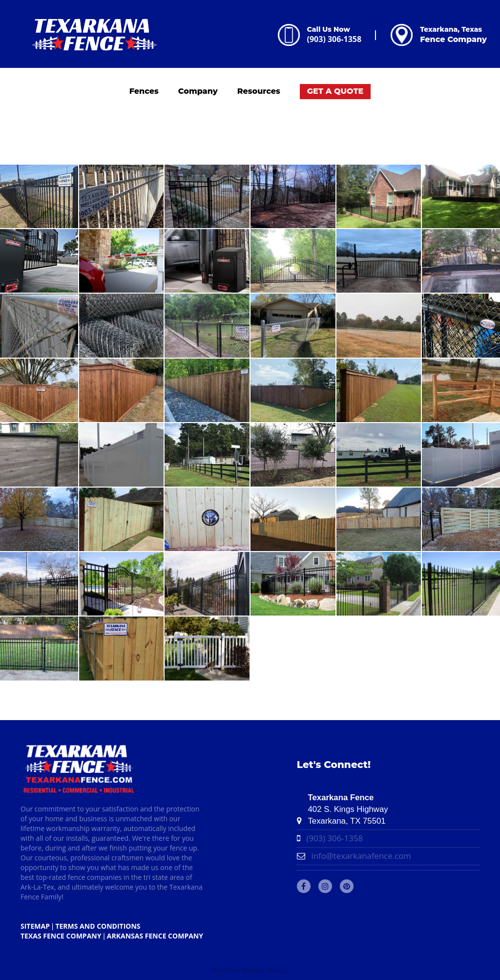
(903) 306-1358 (334, 39)
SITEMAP (35, 926)
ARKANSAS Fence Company (155, 936)
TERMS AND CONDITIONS (98, 926)
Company (198, 91)
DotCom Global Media (250, 970)
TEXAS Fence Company (61, 936)
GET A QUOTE (335, 91)
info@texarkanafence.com (361, 856)
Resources (259, 91)
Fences (144, 91)
